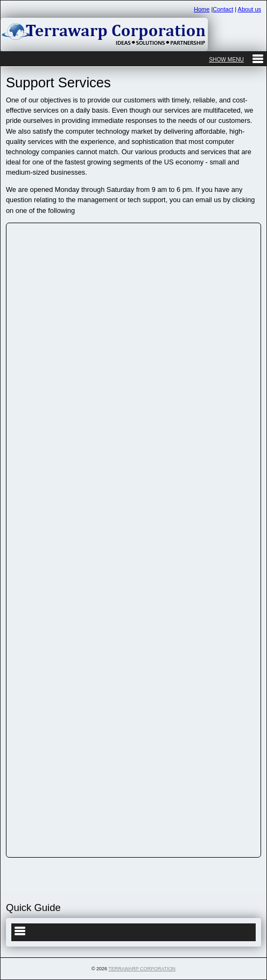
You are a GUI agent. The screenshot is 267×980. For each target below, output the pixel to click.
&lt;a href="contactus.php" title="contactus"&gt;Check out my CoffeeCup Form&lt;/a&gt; (133, 539)
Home (202, 9)
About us (250, 9)
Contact (223, 9)
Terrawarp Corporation (142, 969)
